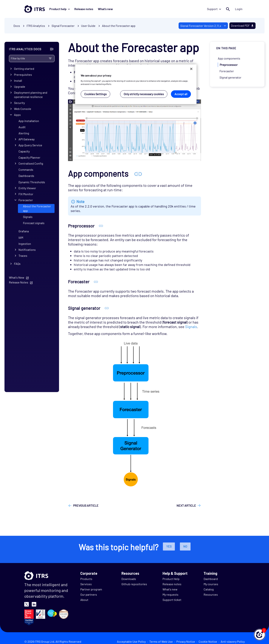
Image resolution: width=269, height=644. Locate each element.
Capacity (24, 151)
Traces (23, 256)
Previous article (86, 505)
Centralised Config (31, 163)
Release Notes (19, 282)
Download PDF (242, 25)
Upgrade (20, 86)
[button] (260, 635)
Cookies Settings (95, 94)
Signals (28, 217)
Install (18, 81)
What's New (17, 277)
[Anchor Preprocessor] (101, 226)
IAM (21, 237)
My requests (170, 594)
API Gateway (27, 139)
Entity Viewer (27, 188)
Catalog (209, 589)
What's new (105, 9)
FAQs (17, 264)
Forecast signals (34, 223)
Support (214, 9)
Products (86, 579)
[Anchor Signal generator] (107, 308)
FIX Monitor (26, 194)
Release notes (84, 9)
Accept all (181, 94)
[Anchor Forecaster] (96, 282)
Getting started (24, 69)
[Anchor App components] (138, 173)
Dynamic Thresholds (32, 182)
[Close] (191, 69)
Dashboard (211, 579)
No (185, 546)
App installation (29, 121)
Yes (169, 546)
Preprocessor (229, 65)
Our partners (89, 594)
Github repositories (134, 584)
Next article (186, 505)
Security (19, 103)
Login (239, 9)
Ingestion (25, 244)
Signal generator (230, 77)
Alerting (24, 133)
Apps (17, 115)
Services (86, 584)
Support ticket (172, 600)
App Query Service (30, 145)
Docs (17, 26)
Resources (211, 594)
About (84, 600)
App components (229, 58)
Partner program (91, 589)
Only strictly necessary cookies (144, 94)
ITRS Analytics (36, 26)
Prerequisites (23, 75)
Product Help (171, 579)
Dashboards (26, 176)
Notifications (27, 250)
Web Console (23, 109)
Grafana (24, 231)
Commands (26, 170)
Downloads (129, 579)
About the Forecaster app (119, 26)
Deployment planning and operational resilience (31, 95)
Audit (22, 127)
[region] (136, 84)
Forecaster (26, 200)
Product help (60, 9)
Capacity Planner (29, 157)
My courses (211, 584)
